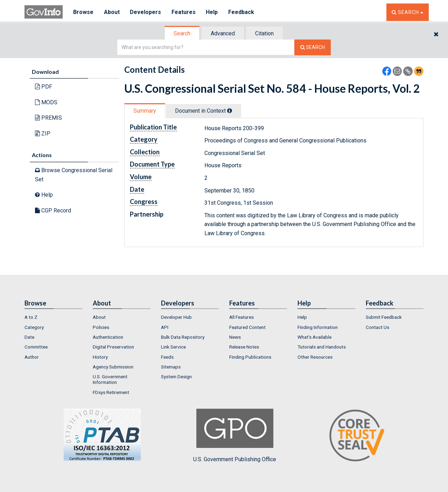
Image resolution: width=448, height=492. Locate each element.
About (112, 12)
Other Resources (315, 357)
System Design (176, 377)
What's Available (314, 337)
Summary (145, 111)
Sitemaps (171, 367)
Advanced (223, 33)
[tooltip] (230, 111)
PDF (44, 87)
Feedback (242, 12)
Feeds (167, 357)
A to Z (31, 317)
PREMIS (48, 118)
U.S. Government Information (110, 379)
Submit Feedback (384, 317)
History (100, 357)
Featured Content (247, 327)
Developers (146, 12)
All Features (241, 317)
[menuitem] (53, 317)
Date (29, 337)
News (235, 337)
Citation (264, 33)
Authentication (108, 337)
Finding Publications (250, 357)
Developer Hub (176, 317)
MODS (46, 102)
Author (32, 357)
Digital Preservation (113, 347)
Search (182, 33)
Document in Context (204, 111)
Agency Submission (113, 367)
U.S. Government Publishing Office (235, 436)
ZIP (43, 133)
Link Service (173, 347)
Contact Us (377, 327)
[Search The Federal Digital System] (313, 47)
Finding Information (318, 327)
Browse (83, 12)
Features (184, 12)
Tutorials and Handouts (322, 347)
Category (34, 327)
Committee (36, 347)
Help (212, 12)
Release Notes (244, 347)
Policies (101, 327)
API (165, 327)
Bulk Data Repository (183, 337)
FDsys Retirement (111, 392)
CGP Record (53, 210)
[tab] (182, 33)
